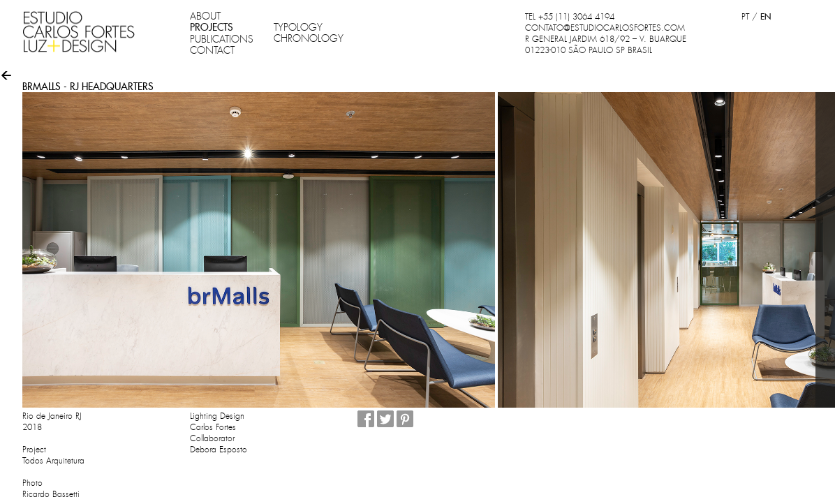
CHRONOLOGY (309, 38)
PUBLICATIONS (222, 39)
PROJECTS (212, 27)
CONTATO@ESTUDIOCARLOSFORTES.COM (605, 28)
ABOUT (205, 16)
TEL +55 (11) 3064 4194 (570, 17)
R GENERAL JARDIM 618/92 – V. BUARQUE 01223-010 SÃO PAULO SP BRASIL (606, 45)
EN (766, 16)
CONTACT (212, 50)
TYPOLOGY (298, 27)
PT (745, 17)
